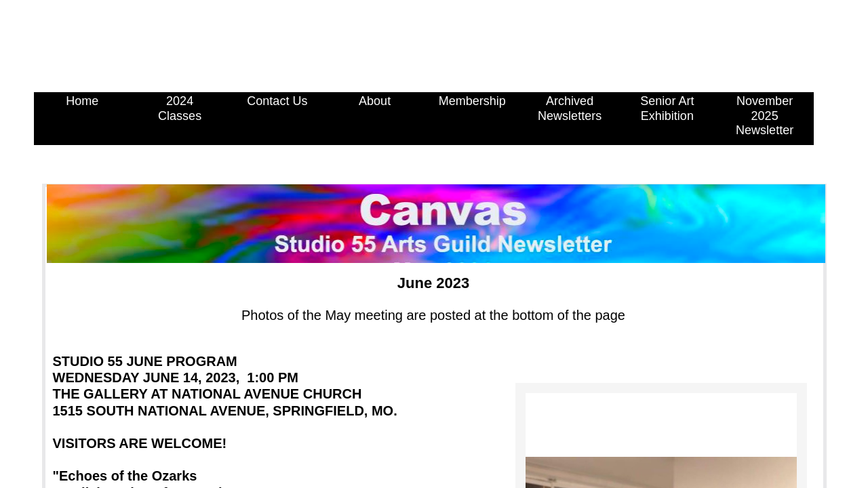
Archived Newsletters (570, 108)
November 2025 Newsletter (765, 116)
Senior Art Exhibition (667, 108)
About (375, 101)
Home (82, 101)
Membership (472, 101)
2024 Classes (180, 108)
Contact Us (277, 101)
